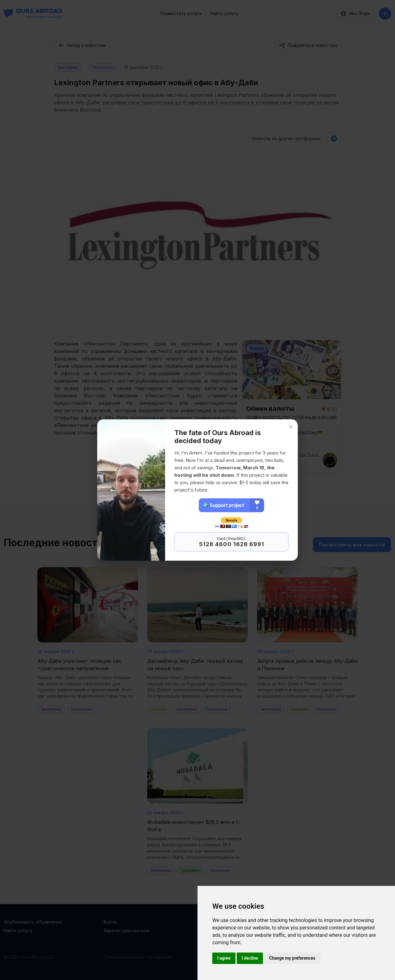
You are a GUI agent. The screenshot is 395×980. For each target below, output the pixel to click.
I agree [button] (224, 958)
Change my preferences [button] (292, 958)
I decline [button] (250, 958)
